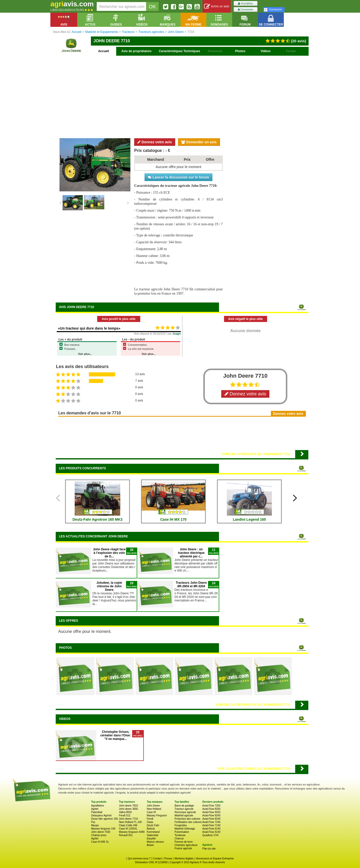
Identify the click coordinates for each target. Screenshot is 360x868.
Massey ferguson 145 (103, 829)
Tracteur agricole (184, 809)
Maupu (95, 825)
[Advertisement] (182, 96)
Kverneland (153, 832)
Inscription (245, 3)
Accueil (104, 51)
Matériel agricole (184, 815)
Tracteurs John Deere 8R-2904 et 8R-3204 (191, 584)
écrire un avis (217, 6)
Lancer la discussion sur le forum (178, 177)
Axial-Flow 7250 (211, 806)
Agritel (95, 809)
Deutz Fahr (153, 825)
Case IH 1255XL (128, 829)
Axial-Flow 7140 (211, 825)
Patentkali (97, 812)
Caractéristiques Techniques (179, 51)
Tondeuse (180, 835)
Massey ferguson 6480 (132, 832)
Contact (157, 859)
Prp (93, 822)
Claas (150, 822)
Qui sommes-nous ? (139, 859)
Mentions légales (184, 859)
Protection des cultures (187, 819)
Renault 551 (126, 835)
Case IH (151, 812)
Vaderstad (153, 835)
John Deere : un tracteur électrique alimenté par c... (191, 553)
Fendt (150, 819)
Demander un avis (199, 142)
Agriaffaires (97, 806)
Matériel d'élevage (185, 829)
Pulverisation (182, 832)
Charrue (179, 839)
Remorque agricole (185, 812)
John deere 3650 (128, 809)
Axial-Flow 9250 (211, 812)
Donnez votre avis (155, 142)
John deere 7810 (128, 806)
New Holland (154, 809)
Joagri (177, 334)
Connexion (246, 9)
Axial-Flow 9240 (211, 815)
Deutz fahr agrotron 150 (105, 819)
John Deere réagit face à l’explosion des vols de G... (109, 553)
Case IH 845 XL (100, 842)
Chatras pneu (99, 835)
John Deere (153, 806)
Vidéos (265, 51)
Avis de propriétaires (137, 51)
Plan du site (209, 849)
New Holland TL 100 (130, 822)
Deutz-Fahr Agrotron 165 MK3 (97, 519)
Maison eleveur (155, 842)
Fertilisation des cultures (188, 822)
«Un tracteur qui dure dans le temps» (89, 328)
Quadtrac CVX (210, 835)
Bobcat (151, 829)
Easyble (151, 839)
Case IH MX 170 (173, 519)
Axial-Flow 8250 (211, 809)
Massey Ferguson (157, 815)
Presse (168, 859)
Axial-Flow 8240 (211, 819)
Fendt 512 (125, 815)
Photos (240, 51)
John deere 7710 (128, 819)
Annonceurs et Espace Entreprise (215, 859)
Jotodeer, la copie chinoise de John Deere (109, 586)
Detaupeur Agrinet (101, 815)
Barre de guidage (184, 806)
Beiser (150, 845)
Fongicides (181, 825)
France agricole (183, 848)
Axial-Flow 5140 (211, 832)
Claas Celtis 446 (128, 825)
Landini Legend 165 (249, 519)
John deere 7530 (101, 832)
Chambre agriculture (186, 845)
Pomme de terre (184, 842)
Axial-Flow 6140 (211, 829)
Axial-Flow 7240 (211, 822)
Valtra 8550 (125, 812)
